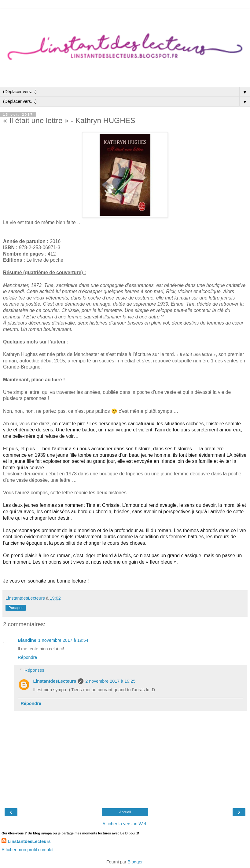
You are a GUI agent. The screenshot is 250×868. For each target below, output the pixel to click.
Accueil (125, 812)
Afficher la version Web (125, 824)
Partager (16, 608)
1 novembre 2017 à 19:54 (63, 640)
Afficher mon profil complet (28, 850)
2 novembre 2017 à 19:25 (110, 681)
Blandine (27, 640)
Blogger (135, 862)
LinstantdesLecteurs (55, 681)
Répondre (27, 657)
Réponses (34, 670)
